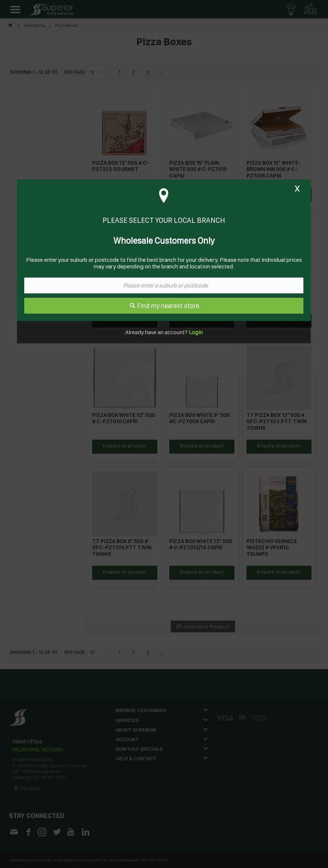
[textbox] (164, 285)
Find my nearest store (168, 306)
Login (195, 332)
